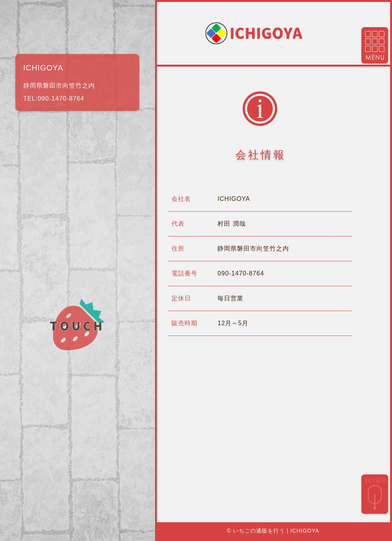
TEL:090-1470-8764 (54, 99)
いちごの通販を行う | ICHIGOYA (276, 531)
